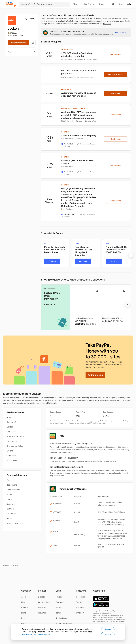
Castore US (11, 422)
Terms (59, 613)
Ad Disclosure (62, 618)
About (24, 597)
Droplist (41, 597)
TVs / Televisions (13, 490)
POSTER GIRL (13, 460)
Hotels (9, 494)
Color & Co (11, 456)
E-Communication (64, 623)
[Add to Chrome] (95, 375)
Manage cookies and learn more (36, 634)
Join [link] (121, 4)
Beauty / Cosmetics (15, 523)
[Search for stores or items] (44, 4)
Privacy (59, 597)
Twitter (79, 602)
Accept (108, 629)
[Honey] (11, 4)
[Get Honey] (116, 93)
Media (24, 623)
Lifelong (10, 451)
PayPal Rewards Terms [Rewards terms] (70, 77)
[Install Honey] (121, 33)
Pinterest (80, 613)
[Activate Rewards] (18, 43)
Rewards (103, 4)
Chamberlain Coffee (15, 446)
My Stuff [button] (89, 4)
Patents (59, 608)
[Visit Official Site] (33, 43)
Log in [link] (128, 4)
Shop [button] (76, 4)
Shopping (10, 504)
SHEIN (9, 417)
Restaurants (12, 485)
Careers (25, 608)
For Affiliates (43, 613)
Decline (108, 634)
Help (23, 602)
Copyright (60, 602)
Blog (23, 618)
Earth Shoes (12, 441)
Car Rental (11, 514)
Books (9, 518)
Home (6, 565)
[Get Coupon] (116, 54)
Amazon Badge (45, 602)
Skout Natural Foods (15, 436)
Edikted (10, 427)
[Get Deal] (52, 261)
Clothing (10, 509)
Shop (22, 52)
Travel (9, 499)
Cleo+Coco (11, 432)
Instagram (81, 608)
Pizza (9, 480)
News (24, 613)
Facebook (81, 597)
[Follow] (30, 19)
